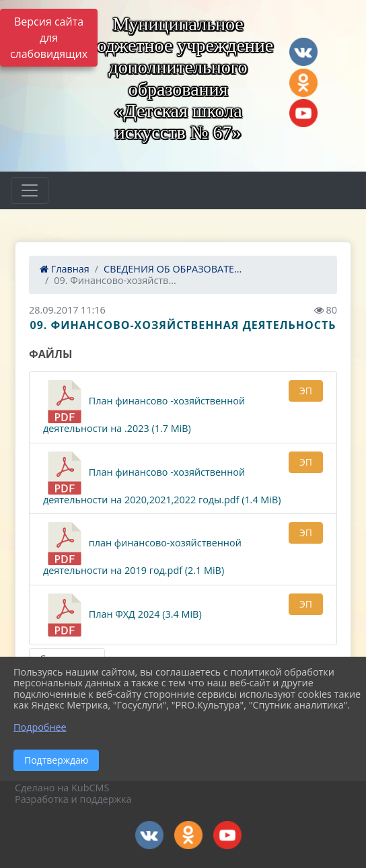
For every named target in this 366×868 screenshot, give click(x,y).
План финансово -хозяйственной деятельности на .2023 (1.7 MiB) (144, 407)
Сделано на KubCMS (62, 788)
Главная (65, 269)
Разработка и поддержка (73, 799)
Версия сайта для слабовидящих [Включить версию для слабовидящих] (49, 38)
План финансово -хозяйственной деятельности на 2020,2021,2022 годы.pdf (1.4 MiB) (162, 479)
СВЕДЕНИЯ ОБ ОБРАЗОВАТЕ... (173, 269)
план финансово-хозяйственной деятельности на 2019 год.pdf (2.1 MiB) (142, 549)
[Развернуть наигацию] (30, 190)
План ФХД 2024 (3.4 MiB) (122, 615)
